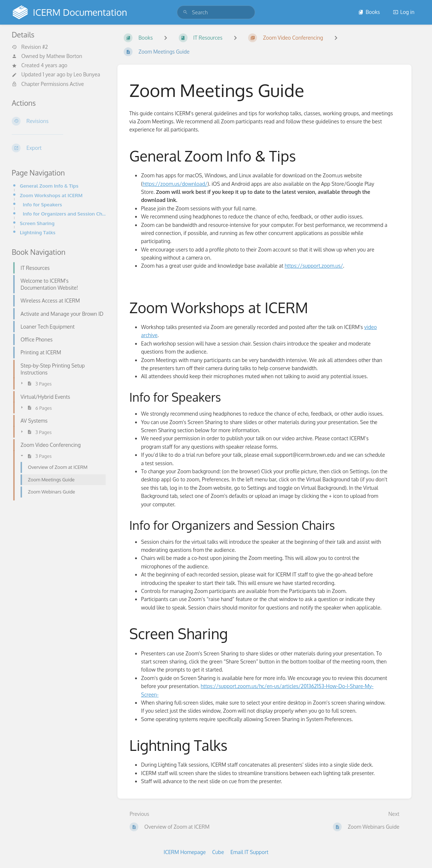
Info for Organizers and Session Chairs (64, 214)
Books (369, 12)
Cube (218, 852)
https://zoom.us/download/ (175, 184)
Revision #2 (30, 47)
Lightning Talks (38, 232)
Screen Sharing (37, 223)
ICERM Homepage (185, 852)
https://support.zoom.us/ (314, 266)
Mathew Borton (64, 56)
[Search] (185, 12)
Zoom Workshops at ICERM (51, 195)
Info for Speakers (42, 204)
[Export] (59, 148)
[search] (216, 12)
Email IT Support (250, 852)
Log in (404, 12)
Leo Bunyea (87, 74)
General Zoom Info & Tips (49, 186)
